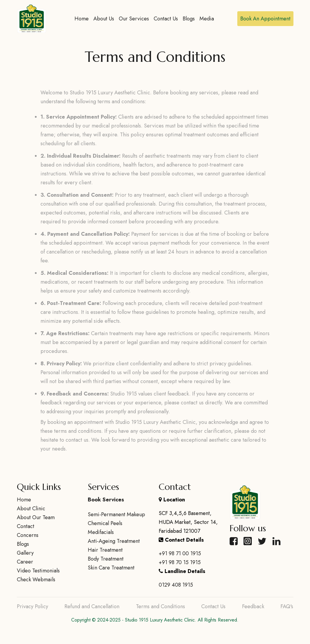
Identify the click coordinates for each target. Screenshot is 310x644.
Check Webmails (36, 580)
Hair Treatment (105, 550)
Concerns (28, 535)
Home (82, 19)
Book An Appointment (265, 19)
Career (25, 562)
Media (207, 19)
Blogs (189, 19)
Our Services (134, 19)
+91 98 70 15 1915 (180, 562)
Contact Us (166, 19)
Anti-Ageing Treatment (114, 541)
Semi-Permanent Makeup (116, 514)
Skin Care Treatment (111, 568)
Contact (26, 526)
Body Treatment (106, 559)
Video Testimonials (38, 571)
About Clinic (31, 509)
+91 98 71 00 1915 (180, 553)
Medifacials (101, 532)
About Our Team (36, 517)
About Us (104, 19)
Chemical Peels (105, 523)
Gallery (25, 553)
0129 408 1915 (176, 585)
